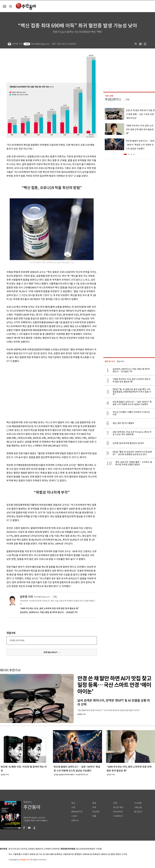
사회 (73, 807)
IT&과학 (96, 812)
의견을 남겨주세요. (17, 640)
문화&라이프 (77, 812)
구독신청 (138, 807)
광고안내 (138, 812)
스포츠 (74, 816)
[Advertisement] (24, 391)
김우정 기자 (26, 597)
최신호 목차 (118, 807)
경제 (94, 803)
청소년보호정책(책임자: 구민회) (89, 849)
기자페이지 (118, 816)
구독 (27, 44)
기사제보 (138, 803)
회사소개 (12, 849)
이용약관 (56, 849)
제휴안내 (39, 849)
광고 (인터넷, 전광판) (26, 849)
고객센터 (47, 849)
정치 (73, 803)
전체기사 (75, 821)
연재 (115, 803)
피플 (94, 816)
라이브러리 (118, 812)
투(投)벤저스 (113, 99)
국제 (94, 807)
